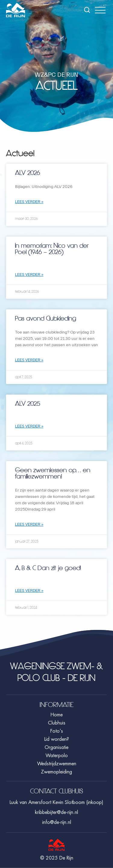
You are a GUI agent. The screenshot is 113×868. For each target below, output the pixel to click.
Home (56, 715)
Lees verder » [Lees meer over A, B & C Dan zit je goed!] (29, 591)
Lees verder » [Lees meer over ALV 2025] (29, 426)
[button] (100, 10)
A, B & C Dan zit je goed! (48, 568)
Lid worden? (57, 739)
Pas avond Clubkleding (46, 318)
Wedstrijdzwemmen (57, 764)
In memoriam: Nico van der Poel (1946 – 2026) (52, 249)
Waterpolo (57, 756)
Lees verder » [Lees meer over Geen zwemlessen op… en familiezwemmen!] (29, 524)
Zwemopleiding (56, 772)
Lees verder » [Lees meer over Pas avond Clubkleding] (29, 360)
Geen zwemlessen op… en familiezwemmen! (53, 473)
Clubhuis (57, 723)
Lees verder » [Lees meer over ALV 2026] (29, 202)
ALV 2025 (28, 404)
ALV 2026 (28, 173)
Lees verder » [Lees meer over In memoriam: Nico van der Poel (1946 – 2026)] (29, 275)
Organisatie (56, 747)
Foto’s (57, 731)
